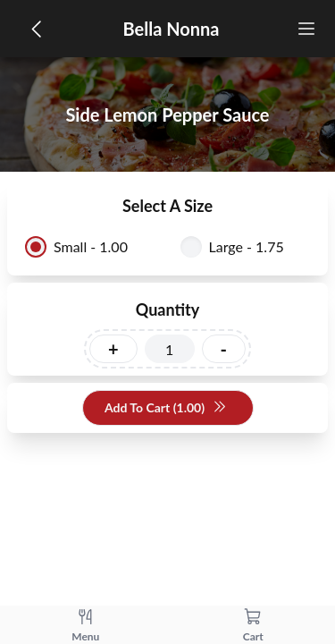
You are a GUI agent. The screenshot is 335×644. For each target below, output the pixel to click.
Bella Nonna (172, 29)
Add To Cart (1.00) (166, 408)
